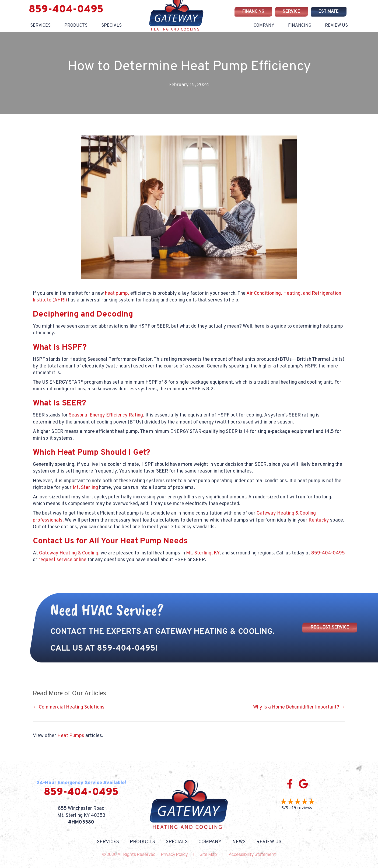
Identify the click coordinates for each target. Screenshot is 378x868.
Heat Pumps (71, 736)
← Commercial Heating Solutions (69, 707)
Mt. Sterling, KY (203, 553)
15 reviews (302, 808)
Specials (111, 26)
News (239, 842)
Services (40, 26)
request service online (62, 560)
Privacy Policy (174, 854)
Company (264, 26)
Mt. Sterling (85, 488)
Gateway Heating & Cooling (69, 553)
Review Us (336, 26)
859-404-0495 (66, 10)
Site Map (208, 854)
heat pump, (117, 294)
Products (76, 26)
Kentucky (319, 520)
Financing (300, 26)
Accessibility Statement (252, 854)
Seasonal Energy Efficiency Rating (106, 415)
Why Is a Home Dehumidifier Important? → (299, 707)
